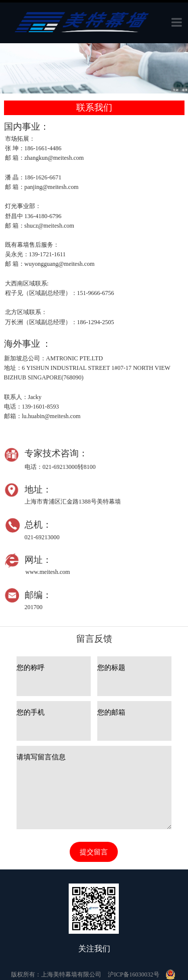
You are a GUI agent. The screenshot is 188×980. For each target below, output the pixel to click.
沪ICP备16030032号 (134, 974)
